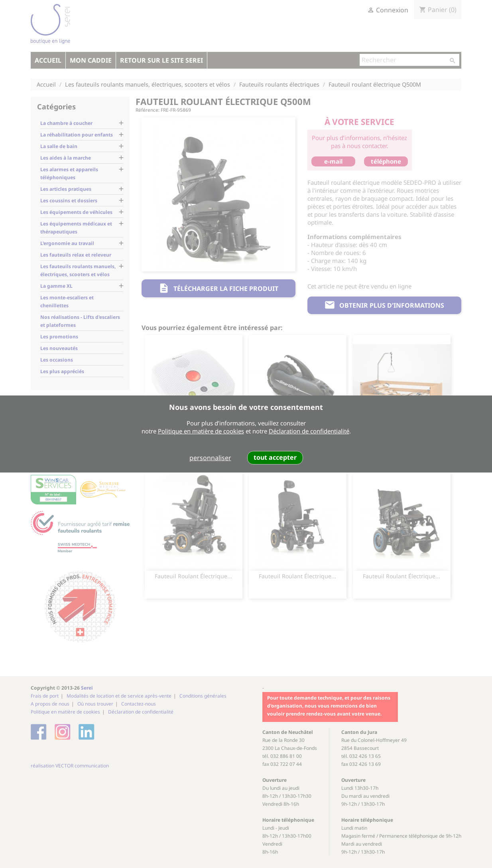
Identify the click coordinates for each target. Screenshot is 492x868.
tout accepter (275, 457)
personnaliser (210, 458)
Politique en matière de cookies (201, 431)
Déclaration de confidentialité (309, 431)
